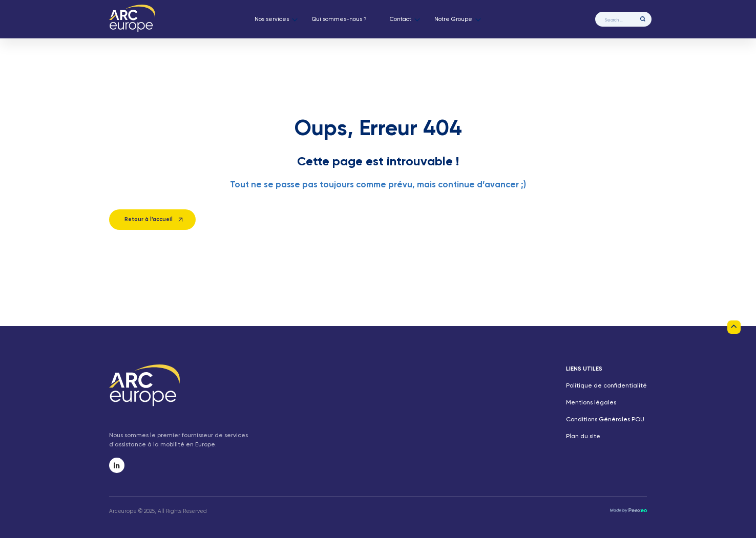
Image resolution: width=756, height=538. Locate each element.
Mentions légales (591, 403)
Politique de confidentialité (606, 386)
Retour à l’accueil (149, 220)
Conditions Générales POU (605, 420)
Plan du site (583, 437)
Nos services (272, 19)
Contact (401, 19)
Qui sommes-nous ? (339, 19)
